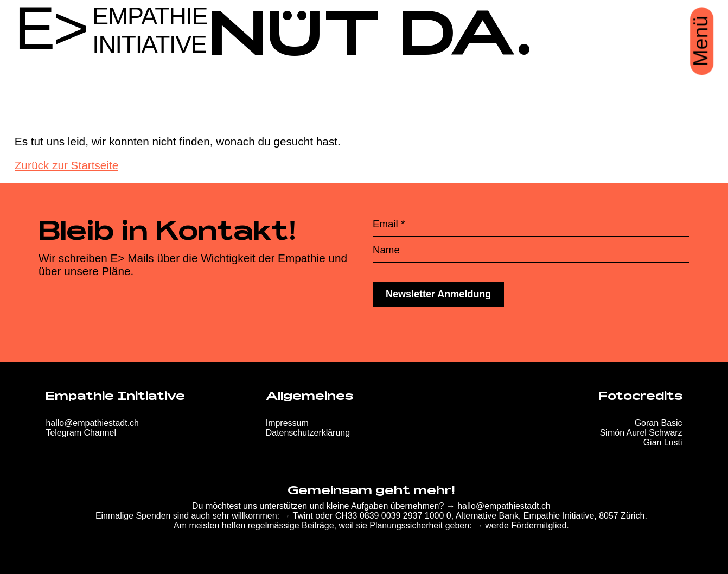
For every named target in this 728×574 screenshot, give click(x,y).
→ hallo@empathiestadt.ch (499, 506)
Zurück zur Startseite (66, 165)
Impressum (287, 423)
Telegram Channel (81, 433)
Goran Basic (659, 423)
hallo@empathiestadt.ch (92, 423)
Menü (701, 41)
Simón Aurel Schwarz (641, 433)
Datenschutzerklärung (308, 433)
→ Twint (297, 516)
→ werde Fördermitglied (520, 525)
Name (386, 250)
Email (389, 224)
